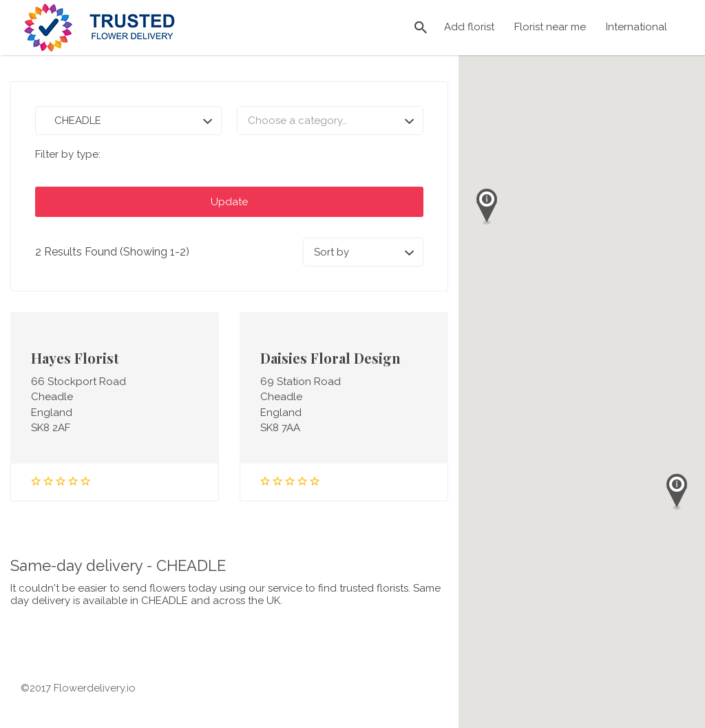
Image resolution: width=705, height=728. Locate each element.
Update (229, 202)
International (636, 27)
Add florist (469, 27)
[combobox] (330, 121)
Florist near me (550, 27)
